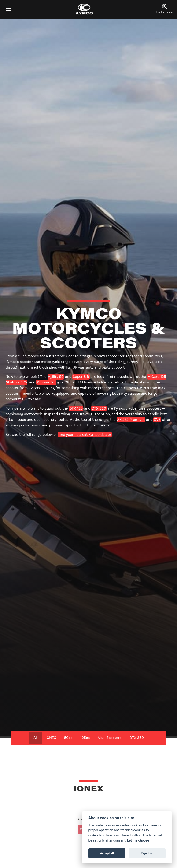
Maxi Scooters (110, 738)
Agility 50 (56, 377)
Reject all (147, 853)
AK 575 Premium (131, 420)
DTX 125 (76, 408)
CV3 (157, 420)
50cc (68, 738)
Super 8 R (81, 377)
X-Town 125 (46, 382)
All (36, 738)
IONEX (51, 738)
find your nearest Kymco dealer (85, 435)
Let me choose (138, 841)
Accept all (107, 853)
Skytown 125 (17, 382)
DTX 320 (99, 408)
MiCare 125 (157, 377)
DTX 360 (137, 738)
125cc (85, 738)
